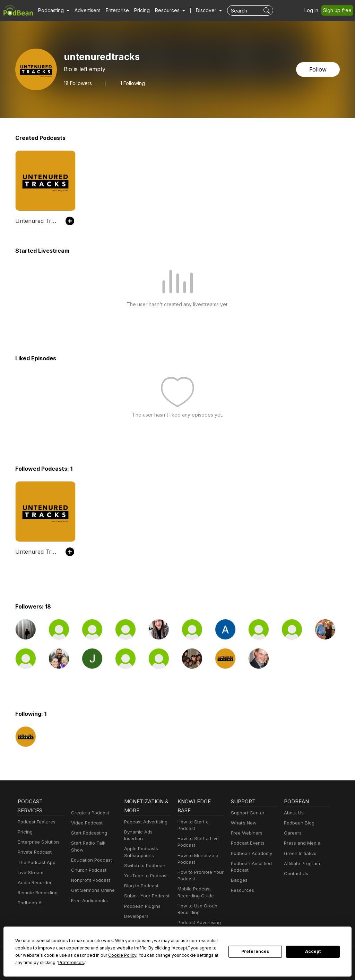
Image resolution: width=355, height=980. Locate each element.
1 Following (132, 83)
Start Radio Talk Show (94, 843)
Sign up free (339, 10)
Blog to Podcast (140, 879)
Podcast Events (247, 843)
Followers (77, 83)
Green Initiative (299, 853)
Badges (239, 880)
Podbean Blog (298, 823)
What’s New (243, 823)
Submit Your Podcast (145, 889)
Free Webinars (246, 833)
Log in (314, 10)
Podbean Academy (250, 853)
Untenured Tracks (37, 221)
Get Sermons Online (92, 884)
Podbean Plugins (141, 899)
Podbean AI (29, 903)
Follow (319, 69)
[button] (53, 10)
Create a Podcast (89, 813)
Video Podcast (86, 823)
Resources (242, 890)
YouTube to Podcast (145, 869)
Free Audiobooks (88, 894)
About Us (293, 813)
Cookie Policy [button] (72, 955)
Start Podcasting (88, 833)
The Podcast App (35, 862)
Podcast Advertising (144, 822)
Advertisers (85, 10)
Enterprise (113, 10)
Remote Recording (37, 893)
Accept (313, 952)
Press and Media (301, 843)
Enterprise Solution (37, 842)
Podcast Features (36, 822)
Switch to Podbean (143, 859)
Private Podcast (34, 852)
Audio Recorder (34, 883)
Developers (136, 910)
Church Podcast (87, 864)
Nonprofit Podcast (89, 874)
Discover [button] (199, 10)
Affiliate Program (301, 864)
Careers (292, 833)
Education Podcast (90, 853)
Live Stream (30, 873)
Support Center (246, 813)
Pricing (137, 10)
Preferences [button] (28, 962)
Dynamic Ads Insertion (147, 832)
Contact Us (295, 874)
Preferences (255, 952)
